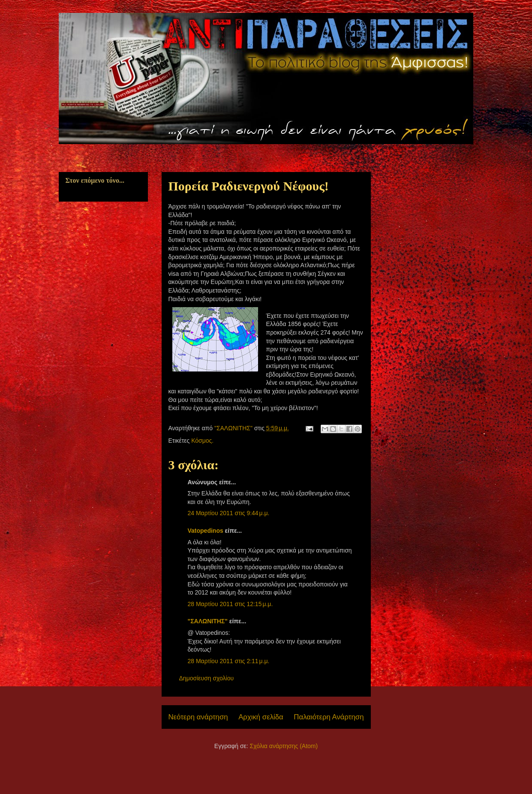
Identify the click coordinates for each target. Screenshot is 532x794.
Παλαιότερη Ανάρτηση (329, 717)
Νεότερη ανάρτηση (198, 717)
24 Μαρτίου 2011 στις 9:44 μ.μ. (229, 513)
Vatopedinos (206, 531)
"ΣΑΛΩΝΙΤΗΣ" (208, 621)
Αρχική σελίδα (261, 717)
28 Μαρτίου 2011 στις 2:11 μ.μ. (229, 661)
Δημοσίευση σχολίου (207, 678)
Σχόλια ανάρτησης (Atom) (284, 746)
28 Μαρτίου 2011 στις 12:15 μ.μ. (230, 604)
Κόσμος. (202, 441)
